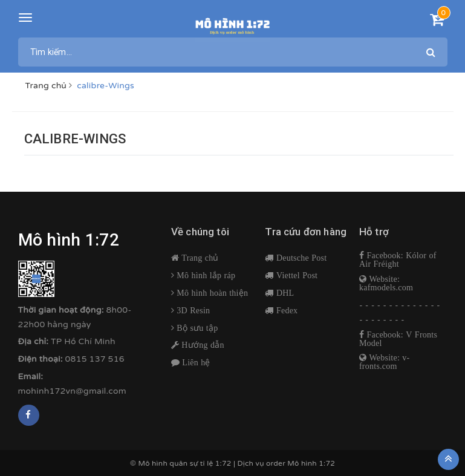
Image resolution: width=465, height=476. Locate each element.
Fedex (286, 310)
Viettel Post (296, 275)
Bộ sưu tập (196, 328)
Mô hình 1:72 (311, 463)
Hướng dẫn (202, 345)
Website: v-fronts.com (385, 362)
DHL (284, 293)
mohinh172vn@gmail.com (72, 391)
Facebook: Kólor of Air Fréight (398, 259)
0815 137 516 (95, 359)
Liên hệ (195, 362)
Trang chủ (199, 258)
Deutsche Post (301, 258)
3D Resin (192, 310)
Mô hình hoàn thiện (211, 293)
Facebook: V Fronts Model (398, 339)
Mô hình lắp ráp (205, 275)
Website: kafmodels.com (386, 283)
